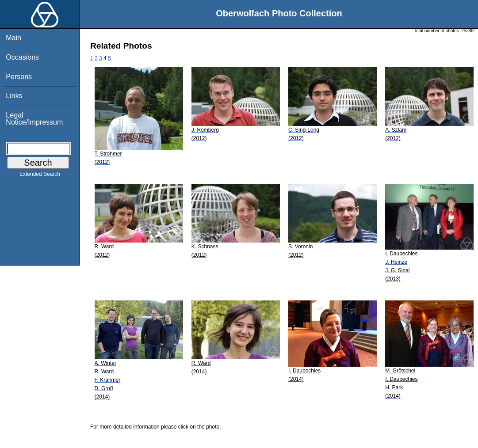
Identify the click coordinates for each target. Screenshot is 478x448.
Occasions (22, 57)
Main (13, 38)
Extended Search (40, 176)
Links (14, 96)
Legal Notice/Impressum (34, 119)
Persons (19, 77)
